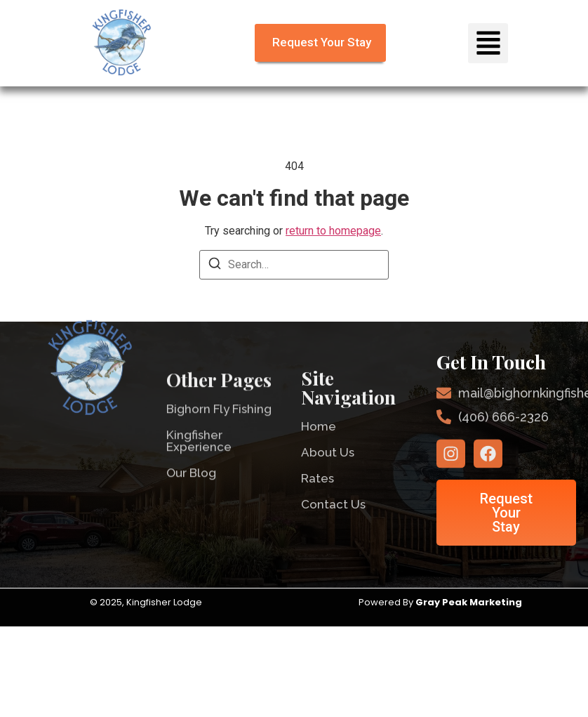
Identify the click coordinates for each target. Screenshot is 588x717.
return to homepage (333, 231)
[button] (488, 43)
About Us (328, 468)
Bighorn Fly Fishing (219, 425)
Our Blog (191, 489)
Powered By (441, 602)
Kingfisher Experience (199, 457)
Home (319, 442)
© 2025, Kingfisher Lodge (147, 602)
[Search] (215, 266)
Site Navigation (348, 403)
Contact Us (333, 520)
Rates (318, 494)
